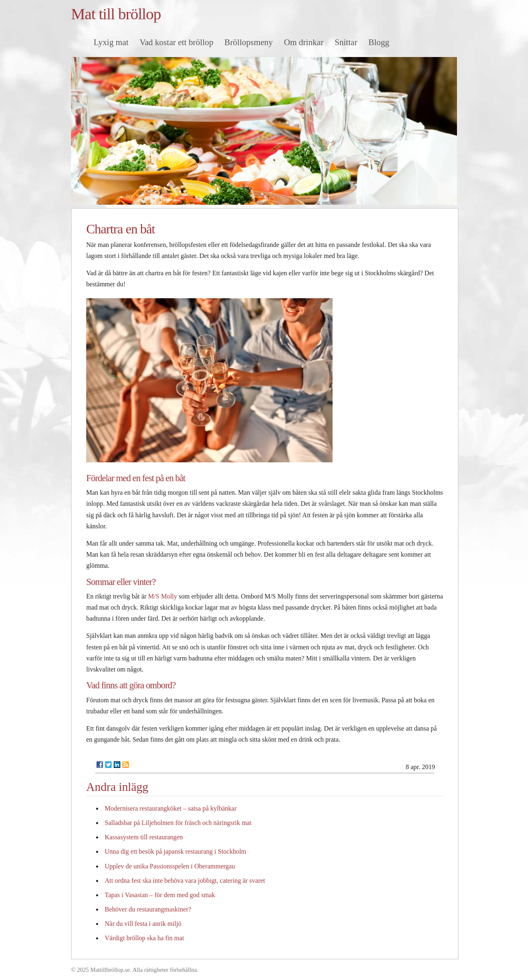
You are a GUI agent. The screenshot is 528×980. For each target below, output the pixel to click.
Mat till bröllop (116, 14)
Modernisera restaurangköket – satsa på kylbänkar (171, 808)
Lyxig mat (111, 42)
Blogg (379, 42)
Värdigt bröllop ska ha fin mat (144, 938)
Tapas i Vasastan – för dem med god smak (160, 895)
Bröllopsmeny (249, 42)
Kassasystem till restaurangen (144, 837)
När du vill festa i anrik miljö (143, 924)
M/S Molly (163, 596)
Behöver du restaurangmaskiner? (148, 909)
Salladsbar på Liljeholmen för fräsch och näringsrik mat (178, 823)
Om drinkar (303, 42)
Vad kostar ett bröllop (177, 42)
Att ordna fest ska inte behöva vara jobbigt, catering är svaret (185, 881)
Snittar (346, 42)
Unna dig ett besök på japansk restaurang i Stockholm (176, 851)
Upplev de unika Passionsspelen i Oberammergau (170, 866)
